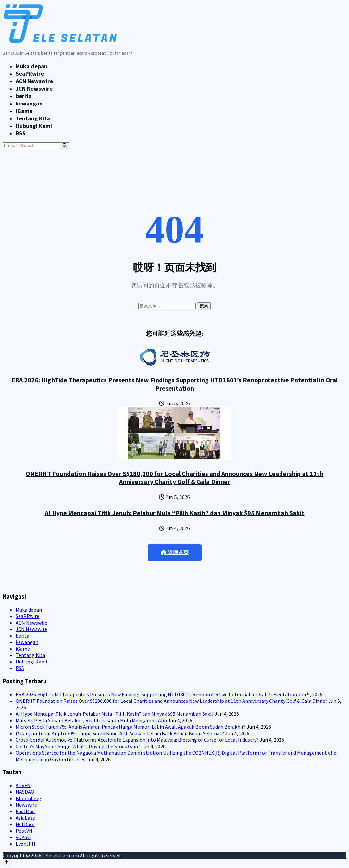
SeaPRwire (30, 74)
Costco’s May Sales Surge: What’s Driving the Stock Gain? (78, 746)
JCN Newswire (34, 88)
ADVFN (23, 785)
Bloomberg (28, 798)
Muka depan (31, 66)
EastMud (25, 811)
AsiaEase (25, 818)
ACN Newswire (34, 81)
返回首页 (175, 552)
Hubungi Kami (34, 126)
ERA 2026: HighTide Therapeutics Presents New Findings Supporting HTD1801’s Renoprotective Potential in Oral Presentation (174, 384)
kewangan (29, 103)
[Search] (65, 146)
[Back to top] (7, 862)
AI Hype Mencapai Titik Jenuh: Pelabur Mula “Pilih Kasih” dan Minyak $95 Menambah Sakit (175, 513)
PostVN (24, 831)
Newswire (26, 805)
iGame (24, 111)
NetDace (25, 824)
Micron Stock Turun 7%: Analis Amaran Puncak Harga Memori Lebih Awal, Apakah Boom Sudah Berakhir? (131, 727)
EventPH (25, 844)
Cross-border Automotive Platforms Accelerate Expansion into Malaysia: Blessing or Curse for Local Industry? (137, 740)
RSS (21, 133)
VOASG (23, 837)
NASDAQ (25, 792)
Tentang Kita (33, 118)
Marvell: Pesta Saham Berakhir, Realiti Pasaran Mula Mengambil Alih (91, 720)
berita (24, 96)
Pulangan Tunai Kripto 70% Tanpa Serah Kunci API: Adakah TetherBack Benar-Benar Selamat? (120, 733)
